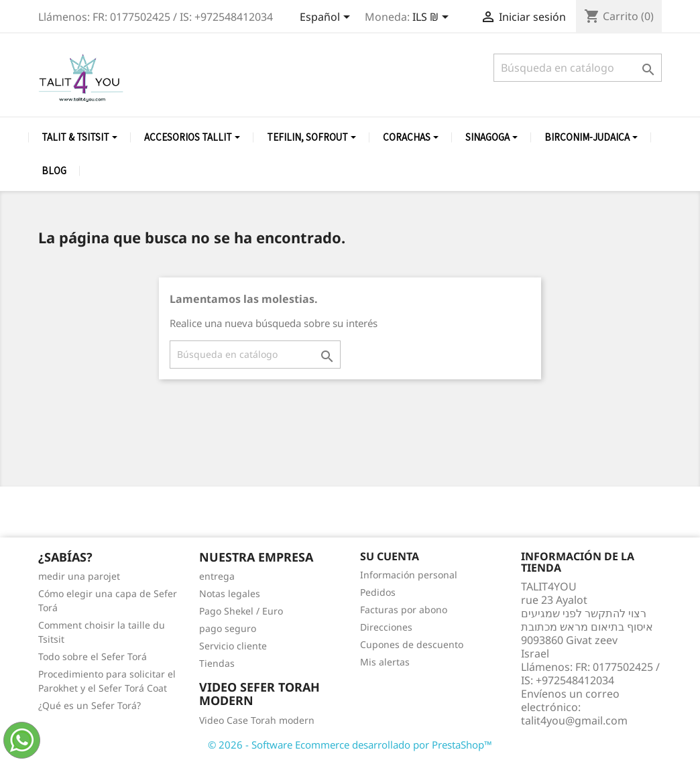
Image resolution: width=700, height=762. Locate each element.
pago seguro (228, 628)
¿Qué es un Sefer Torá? (90, 705)
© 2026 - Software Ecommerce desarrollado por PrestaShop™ (350, 745)
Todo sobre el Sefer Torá (93, 656)
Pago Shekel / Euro (241, 611)
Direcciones (386, 627)
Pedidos (378, 592)
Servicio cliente (233, 646)
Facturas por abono (404, 610)
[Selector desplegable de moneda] (433, 18)
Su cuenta (390, 556)
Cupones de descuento (412, 644)
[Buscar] (578, 68)
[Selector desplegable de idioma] (327, 18)
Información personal (409, 575)
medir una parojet (79, 576)
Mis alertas (385, 662)
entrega (217, 576)
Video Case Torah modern (257, 720)
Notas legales (230, 593)
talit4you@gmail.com (574, 720)
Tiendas (217, 663)
